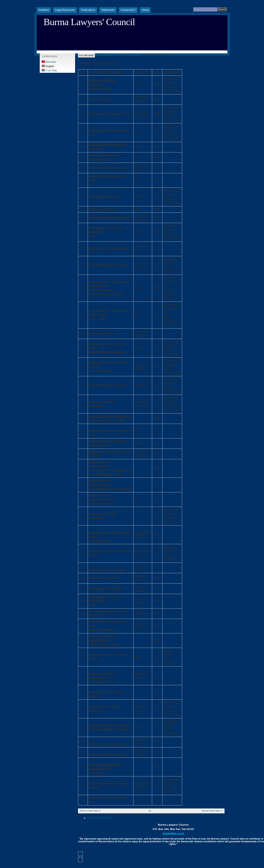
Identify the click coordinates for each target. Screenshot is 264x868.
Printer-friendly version (100, 818)
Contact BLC (128, 10)
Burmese (49, 62)
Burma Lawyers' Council (89, 22)
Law (121, 55)
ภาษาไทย (49, 71)
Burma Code (133, 55)
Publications (88, 10)
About (145, 10)
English (48, 66)
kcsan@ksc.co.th (173, 833)
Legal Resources (65, 10)
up (150, 811)
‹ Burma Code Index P (90, 811)
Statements (108, 10)
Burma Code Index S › (213, 811)
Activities (44, 10)
